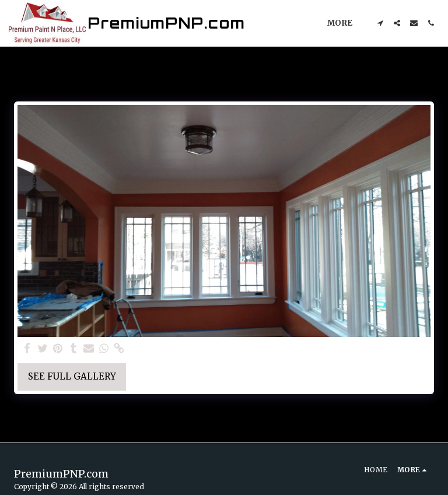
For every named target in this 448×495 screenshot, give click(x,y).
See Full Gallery (72, 376)
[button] (380, 23)
